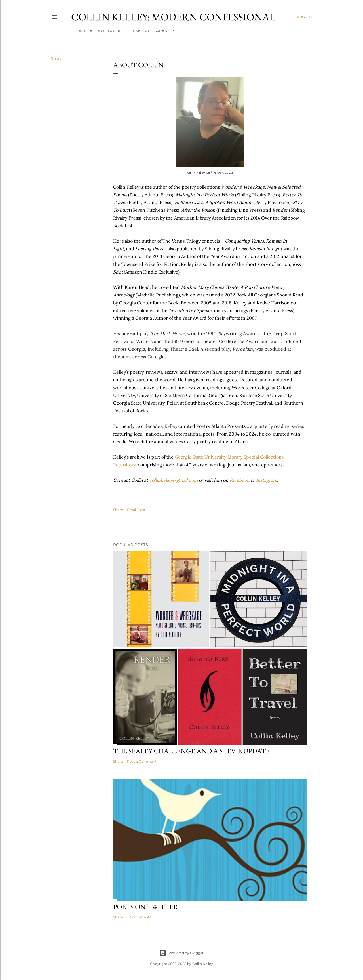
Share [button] (56, 58)
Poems (132, 31)
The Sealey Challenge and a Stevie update (191, 751)
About (95, 31)
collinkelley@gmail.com (173, 480)
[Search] (304, 17)
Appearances (158, 31)
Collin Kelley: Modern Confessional (173, 17)
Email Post (136, 510)
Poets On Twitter (146, 907)
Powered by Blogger (181, 953)
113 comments (139, 917)
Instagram (267, 480)
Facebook (239, 480)
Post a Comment (142, 761)
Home (78, 31)
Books (113, 31)
